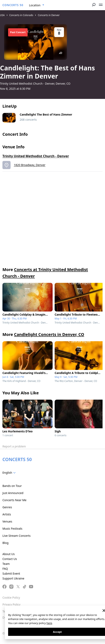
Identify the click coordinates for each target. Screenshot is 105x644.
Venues (7, 521)
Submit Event (11, 573)
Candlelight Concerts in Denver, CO (49, 334)
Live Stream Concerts (16, 536)
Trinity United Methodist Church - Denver (36, 156)
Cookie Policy (11, 598)
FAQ (5, 569)
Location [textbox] (35, 5)
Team (6, 564)
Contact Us (10, 559)
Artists (7, 514)
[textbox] (10, 473)
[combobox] (37, 5)
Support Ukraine (13, 578)
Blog (5, 543)
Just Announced (13, 493)
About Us (9, 554)
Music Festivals (12, 529)
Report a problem (14, 446)
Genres (7, 507)
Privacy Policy (11, 604)
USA (2, 15)
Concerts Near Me (14, 500)
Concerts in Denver (49, 15)
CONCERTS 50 (13, 5)
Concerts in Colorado (21, 15)
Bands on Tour (12, 486)
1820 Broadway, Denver (30, 165)
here (49, 623)
